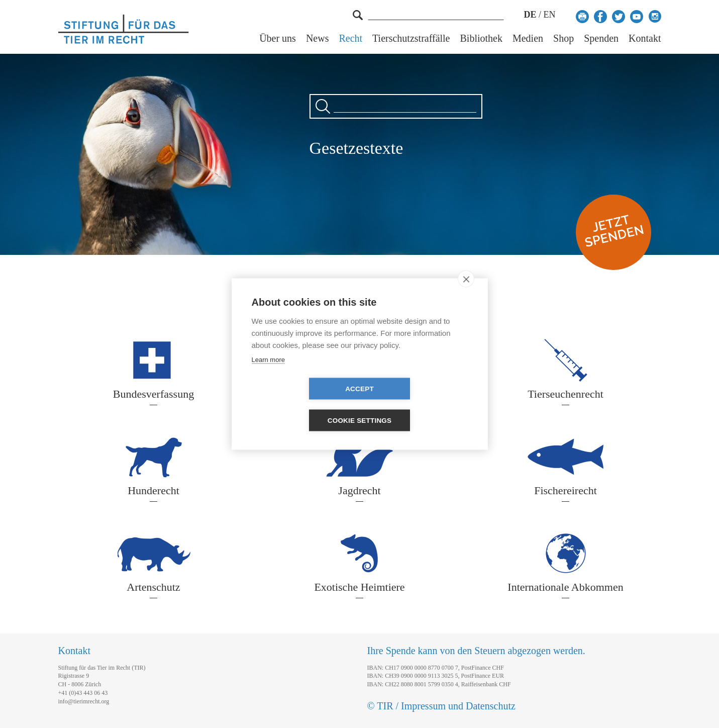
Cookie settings (418, 404)
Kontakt (645, 38)
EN (550, 15)
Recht (350, 38)
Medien (528, 38)
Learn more (268, 375)
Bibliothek (481, 38)
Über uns (278, 38)
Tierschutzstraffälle (411, 38)
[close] (466, 295)
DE (530, 15)
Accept (302, 404)
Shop (563, 38)
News (318, 38)
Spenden (601, 38)
